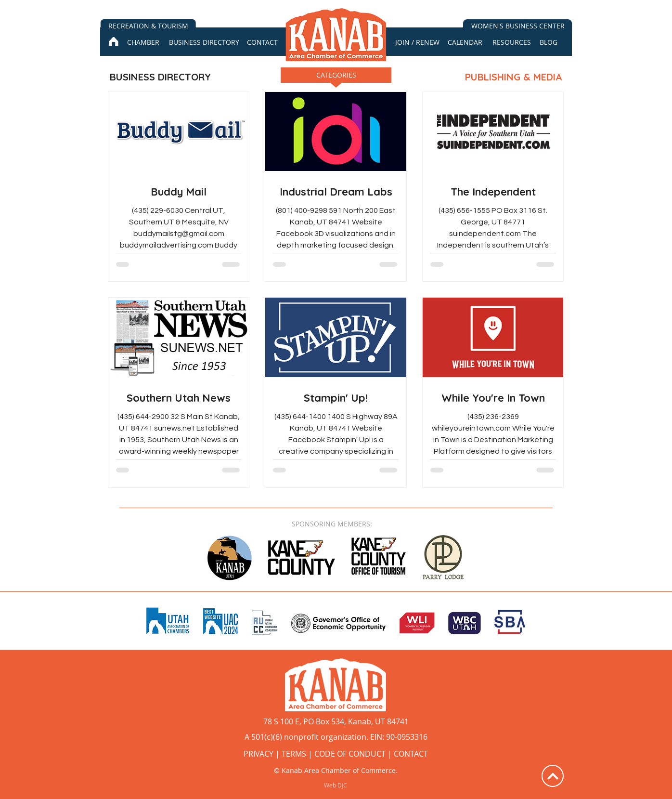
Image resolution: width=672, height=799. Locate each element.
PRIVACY (258, 754)
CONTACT (411, 754)
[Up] (553, 776)
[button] (336, 78)
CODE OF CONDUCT (350, 754)
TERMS (294, 754)
